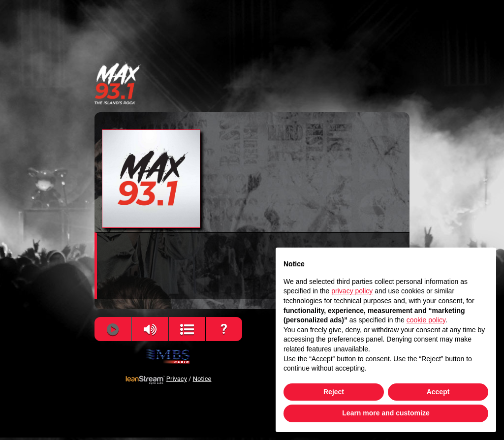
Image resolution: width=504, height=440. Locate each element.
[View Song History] (187, 330)
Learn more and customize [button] (386, 413)
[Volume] (150, 330)
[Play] (112, 330)
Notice (202, 379)
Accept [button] (438, 392)
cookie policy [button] (426, 320)
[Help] (224, 329)
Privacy (177, 379)
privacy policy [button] (352, 291)
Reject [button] (334, 392)
